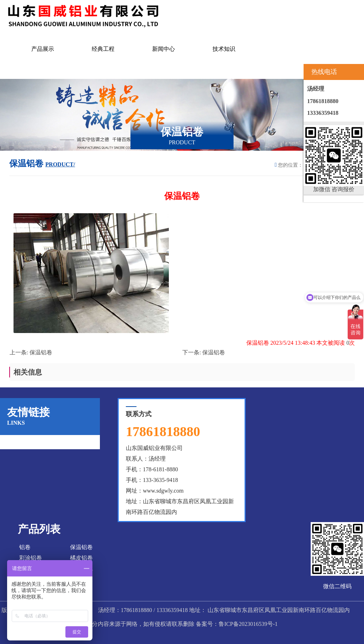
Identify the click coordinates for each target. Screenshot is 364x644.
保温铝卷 (41, 352)
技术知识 (224, 49)
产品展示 (43, 49)
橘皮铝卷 (81, 558)
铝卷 (25, 547)
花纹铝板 (81, 579)
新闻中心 (164, 49)
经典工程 (103, 49)
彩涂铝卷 (31, 558)
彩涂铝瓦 (81, 568)
